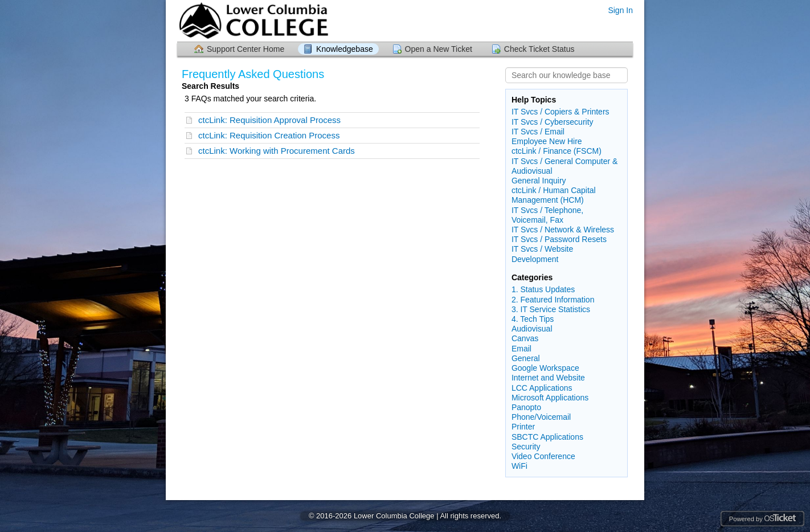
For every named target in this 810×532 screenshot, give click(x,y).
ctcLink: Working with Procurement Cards (277, 151)
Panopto (526, 407)
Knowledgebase (345, 49)
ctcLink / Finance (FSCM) (557, 151)
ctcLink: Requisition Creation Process (269, 135)
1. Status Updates (543, 289)
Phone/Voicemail (541, 417)
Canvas (525, 338)
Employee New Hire (547, 141)
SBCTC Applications (547, 437)
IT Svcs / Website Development (542, 254)
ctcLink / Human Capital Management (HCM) (554, 195)
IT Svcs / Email (538, 132)
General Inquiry (539, 181)
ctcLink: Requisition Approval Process (269, 120)
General (526, 358)
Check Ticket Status (539, 49)
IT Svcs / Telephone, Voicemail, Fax (547, 215)
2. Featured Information (553, 300)
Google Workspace (545, 368)
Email (521, 349)
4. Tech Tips (533, 319)
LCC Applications (542, 388)
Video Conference (543, 456)
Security (526, 447)
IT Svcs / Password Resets (559, 239)
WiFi (519, 466)
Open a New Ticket (439, 49)
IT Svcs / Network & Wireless (563, 230)
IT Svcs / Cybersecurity (553, 122)
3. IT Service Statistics (551, 309)
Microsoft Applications (550, 398)
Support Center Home (246, 49)
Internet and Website (548, 378)
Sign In (620, 10)
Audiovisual (532, 329)
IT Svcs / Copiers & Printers (561, 112)
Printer (523, 427)
